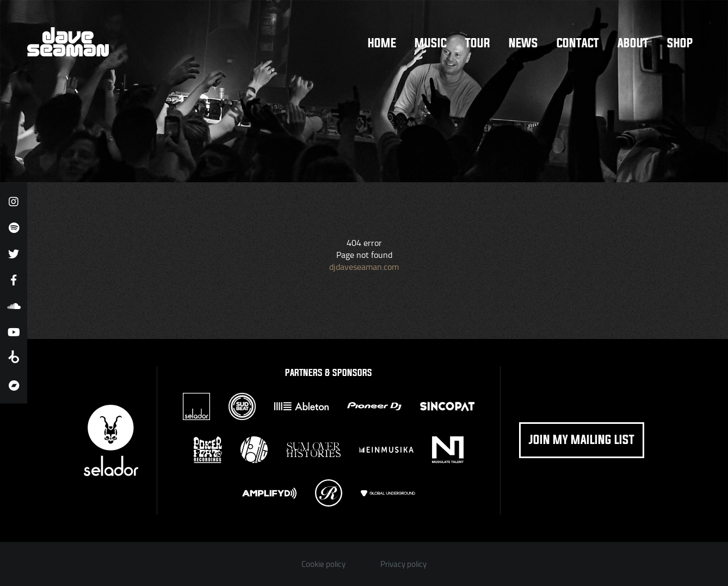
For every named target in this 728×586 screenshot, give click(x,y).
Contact (578, 44)
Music (431, 44)
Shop (680, 44)
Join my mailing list (582, 440)
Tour (478, 44)
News (523, 44)
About (633, 44)
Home (382, 44)
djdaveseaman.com (364, 267)
